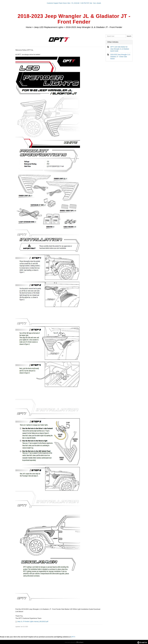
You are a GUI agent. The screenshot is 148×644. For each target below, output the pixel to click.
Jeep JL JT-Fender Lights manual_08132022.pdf (33, 621)
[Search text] (116, 36)
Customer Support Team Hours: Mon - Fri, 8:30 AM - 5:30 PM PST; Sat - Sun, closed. (74, 3)
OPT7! (73, 637)
